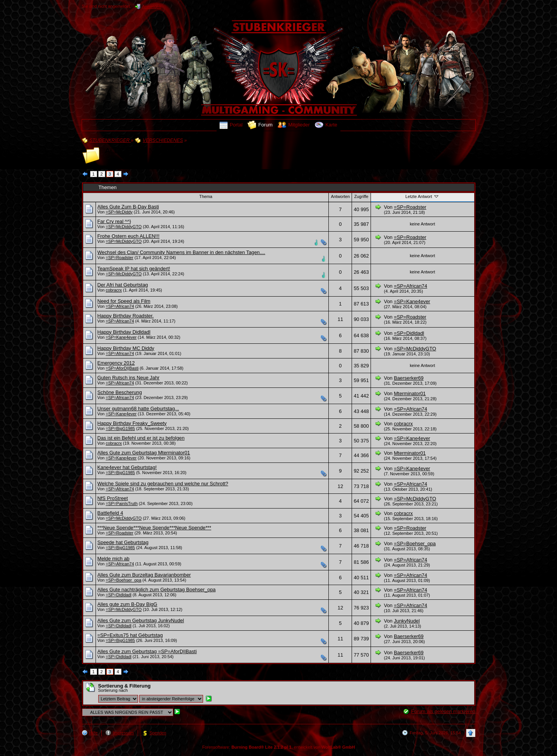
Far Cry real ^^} (114, 221)
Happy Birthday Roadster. (126, 316)
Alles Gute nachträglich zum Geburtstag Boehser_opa (157, 590)
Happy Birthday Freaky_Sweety (132, 423)
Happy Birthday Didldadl (124, 332)
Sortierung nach (113, 690)
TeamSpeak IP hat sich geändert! (134, 269)
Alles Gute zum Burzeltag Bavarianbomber (144, 575)
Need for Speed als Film (124, 301)
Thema (206, 196)
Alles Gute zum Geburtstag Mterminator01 (144, 453)
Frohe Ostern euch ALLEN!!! (129, 236)
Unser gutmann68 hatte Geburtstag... (138, 409)
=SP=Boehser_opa (415, 544)
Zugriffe (361, 196)
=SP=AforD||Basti (122, 368)
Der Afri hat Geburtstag (123, 285)
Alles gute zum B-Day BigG (127, 604)
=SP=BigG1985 (120, 428)
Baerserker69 (409, 378)
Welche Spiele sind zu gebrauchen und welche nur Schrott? (163, 484)
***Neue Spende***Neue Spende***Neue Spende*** (155, 528)
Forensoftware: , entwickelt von (279, 747)
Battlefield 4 (110, 513)
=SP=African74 (410, 286)
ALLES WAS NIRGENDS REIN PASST (170, 151)
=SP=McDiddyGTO (124, 227)
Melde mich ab (114, 559)
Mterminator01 (410, 393)
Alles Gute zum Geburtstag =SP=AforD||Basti (147, 651)
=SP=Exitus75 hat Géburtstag (130, 635)
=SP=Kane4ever (412, 301)
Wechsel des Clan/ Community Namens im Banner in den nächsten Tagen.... (181, 252)
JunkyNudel (407, 621)
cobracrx (114, 290)
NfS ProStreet (113, 498)
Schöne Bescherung (120, 392)
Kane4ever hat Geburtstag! (127, 467)
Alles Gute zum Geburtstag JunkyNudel (141, 620)
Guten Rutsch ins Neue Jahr (129, 378)
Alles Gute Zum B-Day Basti (128, 207)
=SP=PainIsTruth (121, 503)
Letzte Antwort (422, 196)
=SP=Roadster (410, 207)
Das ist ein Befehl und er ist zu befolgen (141, 438)
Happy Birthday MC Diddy (126, 348)
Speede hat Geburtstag (123, 542)
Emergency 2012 (116, 363)
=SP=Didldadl (409, 333)
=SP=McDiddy (119, 212)
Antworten (340, 196)
